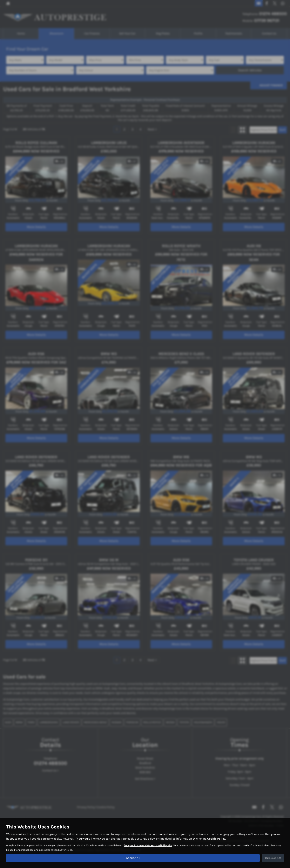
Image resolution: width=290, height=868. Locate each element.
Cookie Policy (216, 839)
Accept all (133, 858)
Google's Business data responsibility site (148, 845)
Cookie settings (273, 858)
